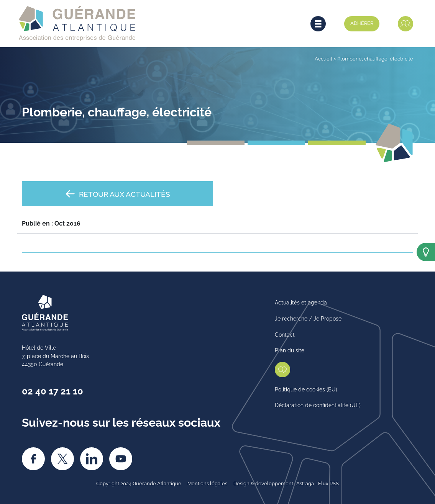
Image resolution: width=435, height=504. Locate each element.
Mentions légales (207, 483)
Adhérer (362, 23)
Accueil (323, 58)
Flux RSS (328, 483)
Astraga (305, 483)
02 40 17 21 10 (53, 390)
